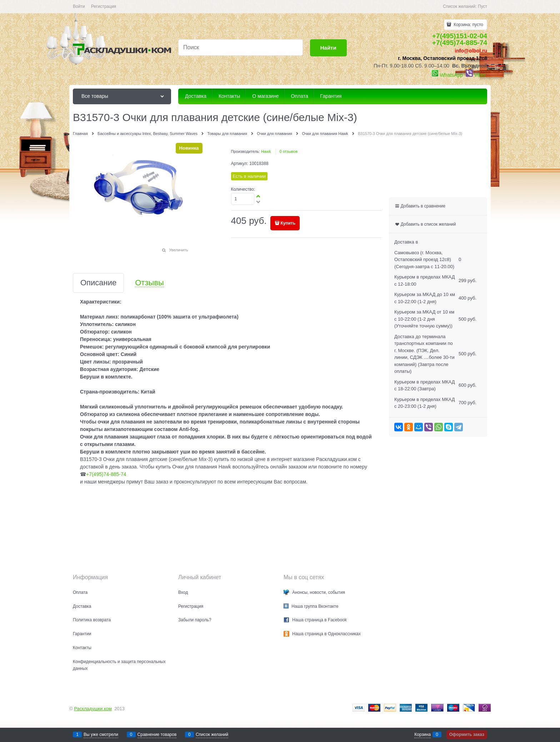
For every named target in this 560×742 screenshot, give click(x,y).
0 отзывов (289, 151)
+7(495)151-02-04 (460, 36)
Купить (288, 223)
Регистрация (104, 6)
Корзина (422, 735)
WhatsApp (451, 75)
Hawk (266, 151)
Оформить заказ (467, 735)
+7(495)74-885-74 (460, 43)
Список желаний (212, 735)
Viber (480, 75)
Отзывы (149, 283)
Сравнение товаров (157, 735)
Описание (98, 283)
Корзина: (468, 25)
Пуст (482, 6)
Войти (79, 6)
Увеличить (178, 250)
